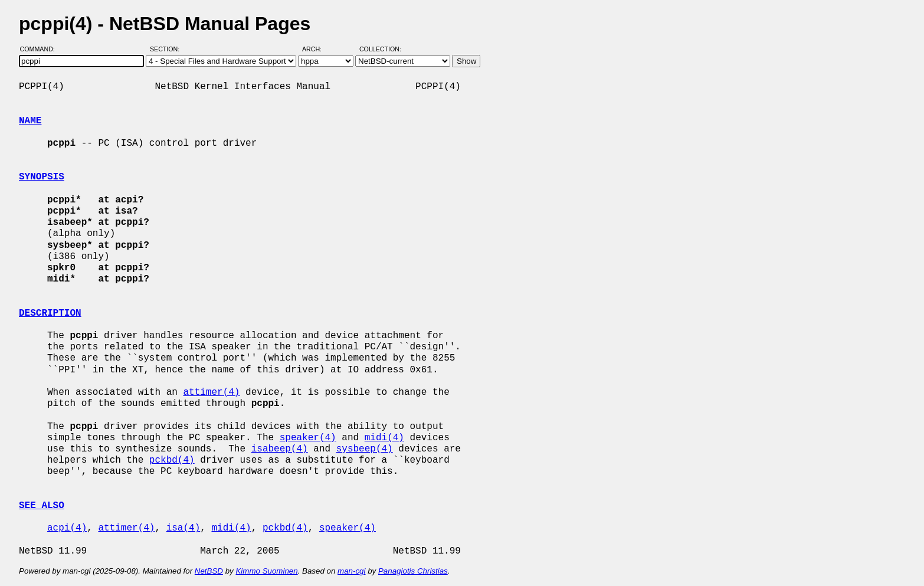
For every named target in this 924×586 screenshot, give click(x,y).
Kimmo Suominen (266, 571)
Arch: (317, 49)
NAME (30, 121)
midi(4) (384, 438)
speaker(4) (308, 438)
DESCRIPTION (50, 313)
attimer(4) (211, 392)
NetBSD (209, 571)
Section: (167, 49)
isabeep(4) (280, 449)
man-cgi (351, 571)
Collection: (380, 49)
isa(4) (184, 528)
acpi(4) (67, 528)
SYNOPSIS (42, 177)
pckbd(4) (172, 460)
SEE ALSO (42, 506)
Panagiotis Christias (413, 571)
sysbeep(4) (365, 449)
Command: (41, 49)
